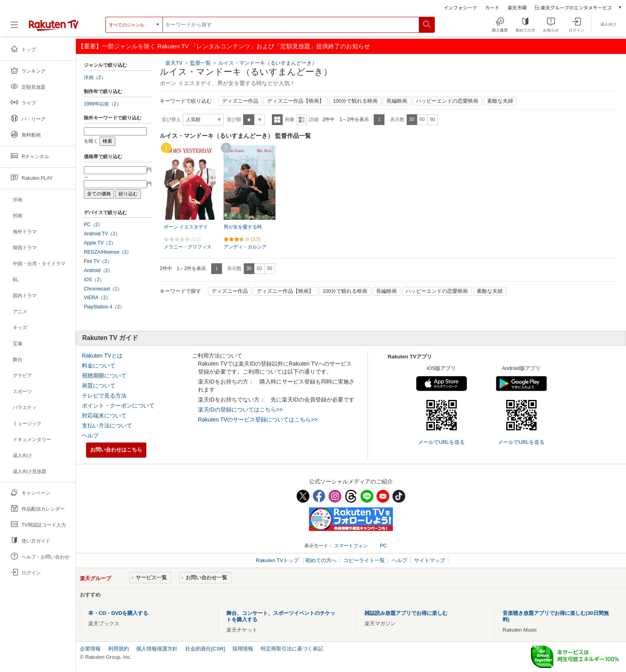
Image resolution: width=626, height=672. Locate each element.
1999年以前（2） (103, 104)
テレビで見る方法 (104, 396)
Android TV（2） (102, 234)
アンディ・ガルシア (245, 247)
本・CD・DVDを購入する (118, 613)
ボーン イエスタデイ (186, 227)
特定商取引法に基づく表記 (292, 649)
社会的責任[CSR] (205, 649)
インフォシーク (460, 7)
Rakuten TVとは (102, 356)
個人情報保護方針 (157, 649)
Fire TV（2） (98, 261)
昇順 (249, 120)
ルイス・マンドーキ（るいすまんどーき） (268, 63)
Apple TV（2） (100, 243)
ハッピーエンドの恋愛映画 (447, 101)
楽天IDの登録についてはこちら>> (240, 410)
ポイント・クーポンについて (118, 406)
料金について (99, 366)
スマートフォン (351, 546)
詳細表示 (302, 120)
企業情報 (90, 649)
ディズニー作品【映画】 (296, 101)
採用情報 (243, 649)
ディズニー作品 (240, 101)
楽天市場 (517, 7)
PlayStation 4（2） (104, 307)
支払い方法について (107, 425)
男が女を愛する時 (243, 227)
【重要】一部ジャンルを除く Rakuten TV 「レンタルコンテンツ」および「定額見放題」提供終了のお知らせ (224, 46)
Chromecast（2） (103, 289)
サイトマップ (430, 560)
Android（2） (98, 270)
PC (383, 546)
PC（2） (93, 225)
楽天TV (174, 63)
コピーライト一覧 (364, 560)
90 (432, 119)
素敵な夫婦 (500, 101)
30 (411, 119)
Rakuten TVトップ (278, 560)
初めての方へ (321, 560)
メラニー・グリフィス (188, 247)
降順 (260, 120)
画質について (99, 386)
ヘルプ (90, 435)
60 (422, 119)
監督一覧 (200, 63)
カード (492, 7)
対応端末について (104, 416)
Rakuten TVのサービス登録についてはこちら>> (258, 420)
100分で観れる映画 (355, 101)
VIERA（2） (97, 298)
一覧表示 (277, 120)
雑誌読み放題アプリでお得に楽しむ (406, 613)
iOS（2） (94, 280)
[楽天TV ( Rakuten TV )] (54, 28)
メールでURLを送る (441, 442)
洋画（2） (95, 78)
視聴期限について (104, 376)
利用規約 (119, 649)
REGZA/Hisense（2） (108, 252)
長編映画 (397, 101)
